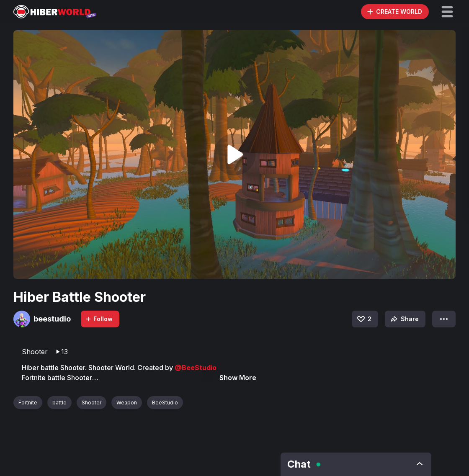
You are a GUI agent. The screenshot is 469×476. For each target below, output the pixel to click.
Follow (99, 319)
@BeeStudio (196, 368)
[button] (447, 12)
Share (404, 319)
